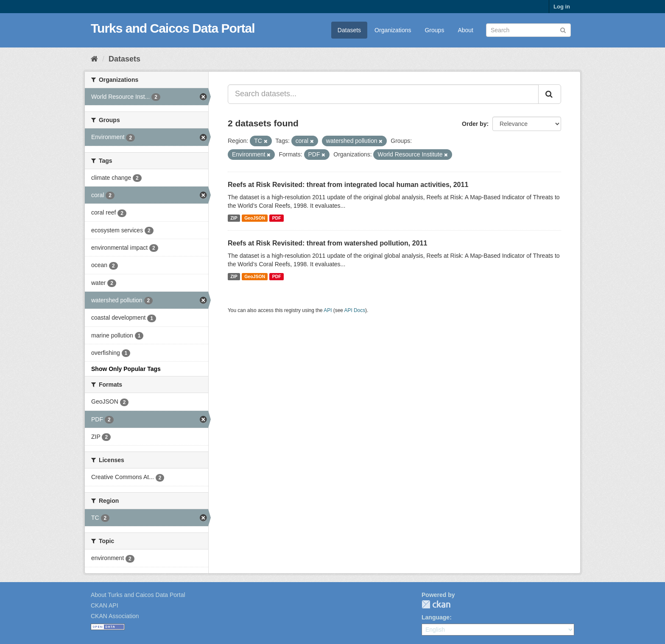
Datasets (349, 30)
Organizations (393, 30)
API (328, 310)
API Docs (355, 310)
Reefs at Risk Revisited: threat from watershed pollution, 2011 (327, 243)
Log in (562, 7)
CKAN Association (115, 616)
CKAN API (105, 605)
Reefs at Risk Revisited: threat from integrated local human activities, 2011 (348, 185)
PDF (277, 218)
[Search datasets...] (383, 94)
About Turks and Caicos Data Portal (138, 595)
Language (436, 617)
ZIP (234, 218)
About (465, 30)
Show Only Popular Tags (126, 369)
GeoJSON (255, 218)
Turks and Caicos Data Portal (173, 28)
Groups (434, 30)
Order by (474, 124)
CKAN (436, 604)
